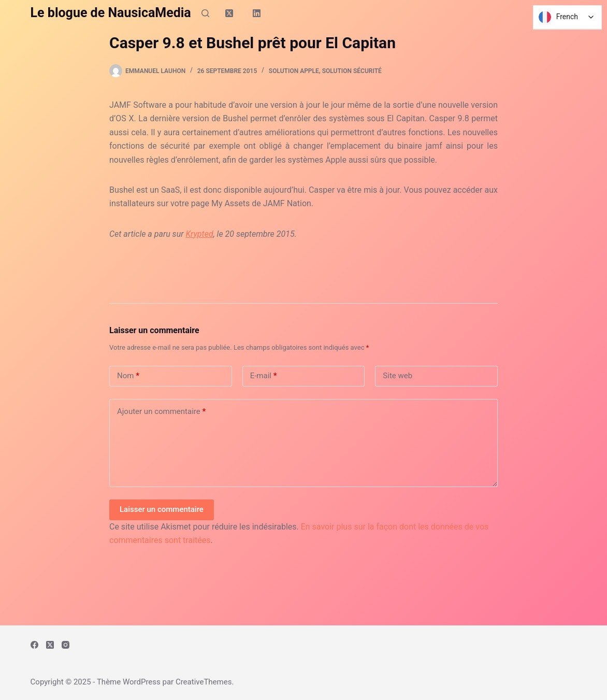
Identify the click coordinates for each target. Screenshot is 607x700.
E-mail (264, 376)
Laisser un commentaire (162, 509)
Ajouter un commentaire (161, 412)
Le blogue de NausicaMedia (111, 13)
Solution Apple (294, 71)
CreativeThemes (204, 682)
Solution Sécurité (352, 71)
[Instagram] (66, 645)
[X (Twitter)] (229, 13)
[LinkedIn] (256, 13)
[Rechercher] (205, 13)
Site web (398, 376)
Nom (128, 376)
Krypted (199, 234)
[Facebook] (34, 645)
